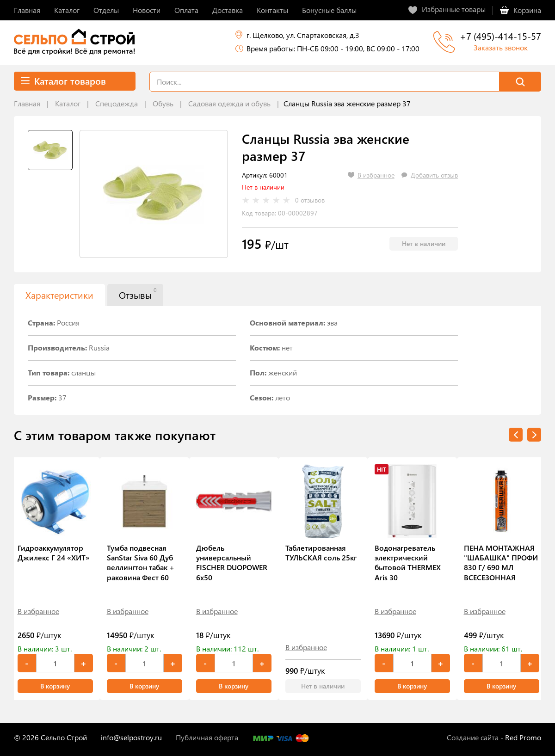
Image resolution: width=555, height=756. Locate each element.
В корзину (55, 686)
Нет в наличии (424, 243)
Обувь (163, 103)
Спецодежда (117, 103)
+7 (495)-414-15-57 (500, 36)
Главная (27, 103)
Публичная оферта (207, 737)
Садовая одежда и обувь (229, 103)
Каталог (68, 103)
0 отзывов (310, 200)
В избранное (38, 611)
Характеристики (59, 295)
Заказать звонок (501, 47)
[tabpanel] (154, 194)
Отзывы (138, 294)
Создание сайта (473, 737)
